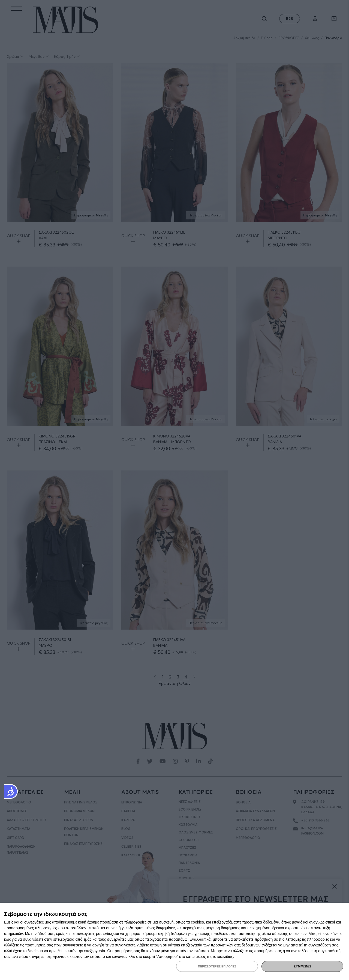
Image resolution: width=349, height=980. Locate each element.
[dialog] (174, 942)
